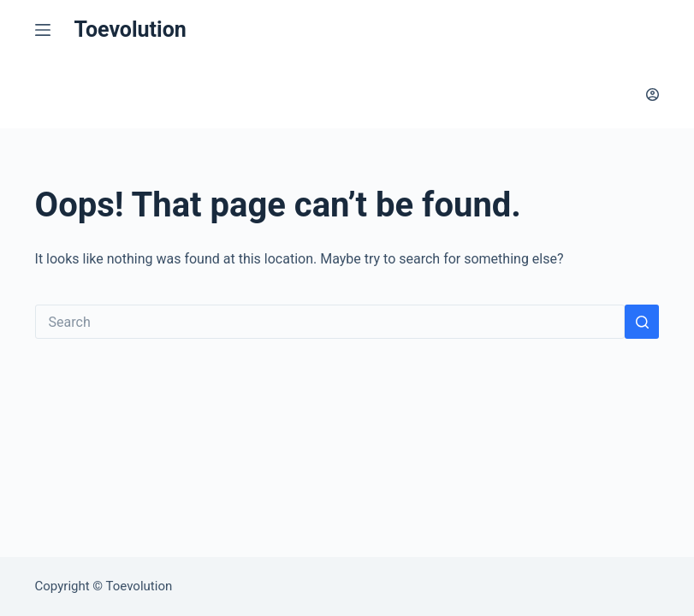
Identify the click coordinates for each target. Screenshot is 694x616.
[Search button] (642, 322)
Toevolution (130, 30)
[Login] (652, 95)
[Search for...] (330, 322)
